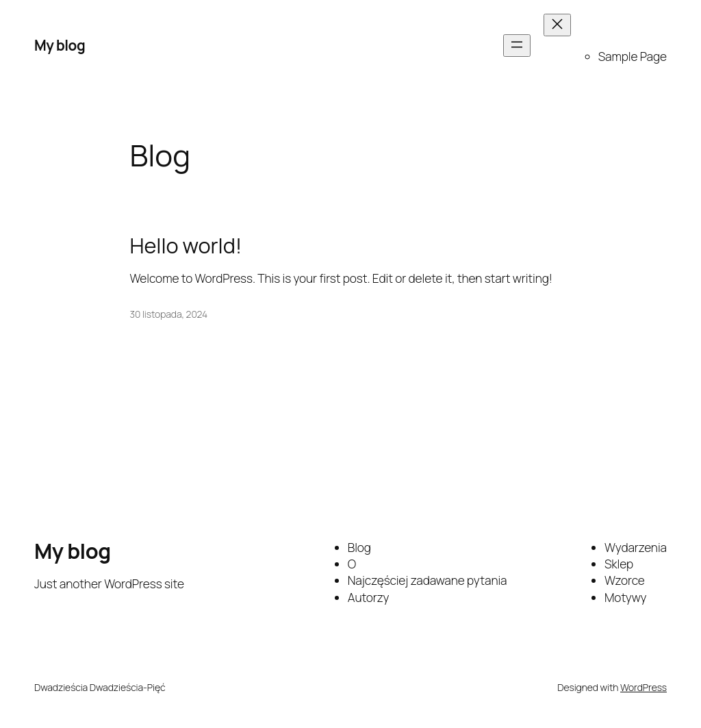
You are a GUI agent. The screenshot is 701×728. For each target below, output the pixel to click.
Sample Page (633, 56)
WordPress (643, 687)
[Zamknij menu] (557, 25)
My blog (60, 45)
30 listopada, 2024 (169, 314)
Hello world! (186, 246)
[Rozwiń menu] (517, 46)
